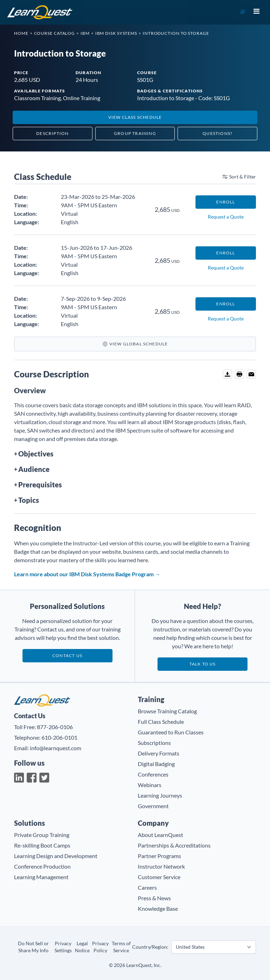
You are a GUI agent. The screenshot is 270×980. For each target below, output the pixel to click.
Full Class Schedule (161, 722)
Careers (147, 887)
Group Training (135, 133)
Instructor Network (161, 866)
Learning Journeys (160, 795)
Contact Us (67, 656)
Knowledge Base (158, 908)
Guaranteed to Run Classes (171, 732)
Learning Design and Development (56, 856)
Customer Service (159, 877)
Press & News (154, 898)
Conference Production (42, 866)
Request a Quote (226, 217)
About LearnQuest (160, 835)
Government (153, 806)
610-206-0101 (59, 737)
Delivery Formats (159, 753)
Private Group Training (42, 835)
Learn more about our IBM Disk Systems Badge (87, 574)
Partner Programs (159, 856)
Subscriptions (154, 743)
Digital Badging (156, 764)
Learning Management (41, 877)
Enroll (226, 202)
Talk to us (203, 664)
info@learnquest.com (56, 748)
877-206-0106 (55, 727)
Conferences (153, 774)
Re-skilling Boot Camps (42, 845)
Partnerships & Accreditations (174, 845)
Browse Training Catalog (167, 711)
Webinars (150, 785)
